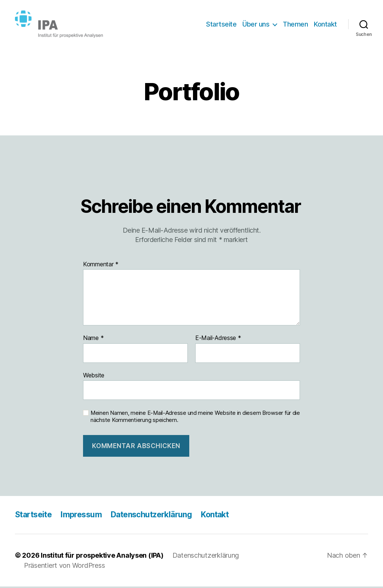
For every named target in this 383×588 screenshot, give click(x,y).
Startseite (221, 25)
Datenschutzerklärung (151, 516)
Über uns (256, 25)
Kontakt (325, 25)
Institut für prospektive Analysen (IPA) (102, 557)
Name (93, 340)
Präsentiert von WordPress (64, 567)
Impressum (81, 516)
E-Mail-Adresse (218, 340)
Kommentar (101, 266)
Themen (295, 25)
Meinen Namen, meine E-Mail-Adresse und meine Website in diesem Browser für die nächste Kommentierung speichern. (195, 418)
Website (94, 377)
